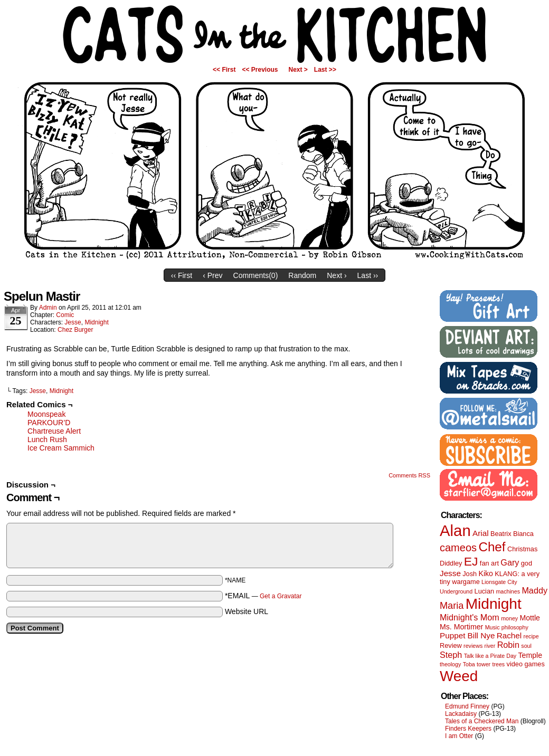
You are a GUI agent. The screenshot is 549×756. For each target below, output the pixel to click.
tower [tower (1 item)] (484, 664)
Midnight (96, 322)
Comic (65, 315)
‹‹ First (182, 275)
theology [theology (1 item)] (450, 664)
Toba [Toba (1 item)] (469, 664)
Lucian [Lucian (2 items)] (485, 591)
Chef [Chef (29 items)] (492, 547)
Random (302, 275)
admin (48, 308)
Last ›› (368, 275)
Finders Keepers (468, 729)
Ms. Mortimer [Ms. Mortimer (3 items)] (461, 627)
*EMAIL (263, 596)
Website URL (247, 611)
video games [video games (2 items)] (526, 664)
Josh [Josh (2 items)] (470, 574)
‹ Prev (212, 275)
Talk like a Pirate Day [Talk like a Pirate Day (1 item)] (490, 656)
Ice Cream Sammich (61, 448)
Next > (298, 70)
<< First (224, 70)
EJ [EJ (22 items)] (471, 561)
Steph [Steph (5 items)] (451, 655)
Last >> (325, 70)
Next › (337, 275)
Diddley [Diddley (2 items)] (451, 563)
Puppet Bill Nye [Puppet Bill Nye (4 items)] (467, 635)
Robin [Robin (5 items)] (508, 645)
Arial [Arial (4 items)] (481, 533)
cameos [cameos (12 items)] (458, 548)
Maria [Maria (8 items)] (452, 606)
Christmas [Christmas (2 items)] (522, 549)
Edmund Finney (467, 706)
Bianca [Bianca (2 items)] (523, 534)
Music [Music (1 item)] (493, 627)
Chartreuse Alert (54, 431)
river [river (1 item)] (490, 646)
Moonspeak (46, 414)
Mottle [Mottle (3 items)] (530, 618)
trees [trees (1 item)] (499, 664)
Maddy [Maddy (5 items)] (534, 590)
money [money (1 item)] (509, 618)
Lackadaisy (461, 714)
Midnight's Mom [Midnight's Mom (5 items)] (470, 617)
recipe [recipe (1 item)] (531, 636)
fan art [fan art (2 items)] (489, 563)
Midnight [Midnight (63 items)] (494, 604)
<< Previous (260, 70)
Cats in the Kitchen (274, 34)
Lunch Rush (47, 439)
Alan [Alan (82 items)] (455, 530)
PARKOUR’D (49, 423)
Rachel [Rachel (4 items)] (509, 635)
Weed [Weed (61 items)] (459, 676)
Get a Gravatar (281, 596)
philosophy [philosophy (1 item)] (515, 627)
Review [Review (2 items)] (451, 645)
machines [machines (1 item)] (508, 591)
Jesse (73, 322)
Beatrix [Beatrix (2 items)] (501, 534)
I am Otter (459, 736)
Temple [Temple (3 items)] (530, 655)
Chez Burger (75, 330)
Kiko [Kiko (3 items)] (485, 573)
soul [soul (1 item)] (526, 646)
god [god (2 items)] (527, 563)
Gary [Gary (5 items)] (510, 562)
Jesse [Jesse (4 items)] (450, 573)
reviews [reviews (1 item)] (473, 646)
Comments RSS (409, 475)
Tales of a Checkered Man (482, 721)
